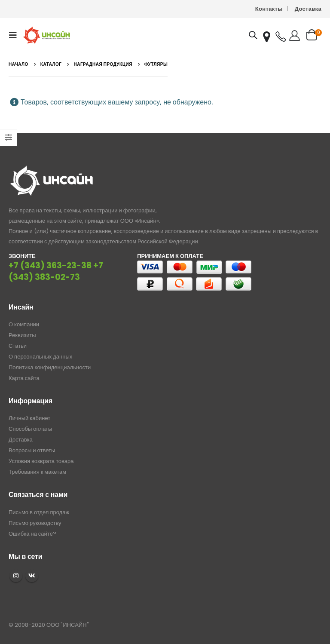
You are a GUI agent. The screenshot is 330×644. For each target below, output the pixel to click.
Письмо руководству (35, 523)
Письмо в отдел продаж (39, 512)
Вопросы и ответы (32, 450)
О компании (24, 324)
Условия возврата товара (41, 461)
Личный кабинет (29, 418)
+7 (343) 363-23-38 (50, 265)
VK (32, 576)
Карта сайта (24, 378)
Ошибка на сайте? (32, 534)
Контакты (269, 9)
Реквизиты (22, 335)
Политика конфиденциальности (50, 367)
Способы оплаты (30, 429)
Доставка (308, 9)
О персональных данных (40, 357)
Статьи (18, 346)
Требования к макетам (37, 472)
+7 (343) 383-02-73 (56, 271)
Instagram (16, 576)
